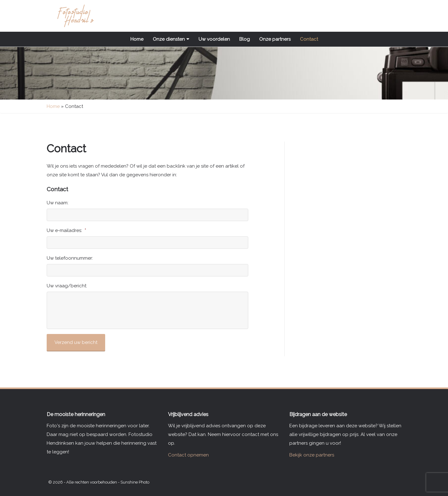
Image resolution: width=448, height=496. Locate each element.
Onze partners (275, 39)
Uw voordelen (214, 39)
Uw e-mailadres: (66, 230)
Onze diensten (171, 39)
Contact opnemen (188, 455)
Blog (245, 39)
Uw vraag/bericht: (67, 286)
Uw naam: (58, 203)
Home (137, 39)
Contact (309, 39)
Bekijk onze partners (312, 455)
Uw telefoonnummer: (70, 258)
